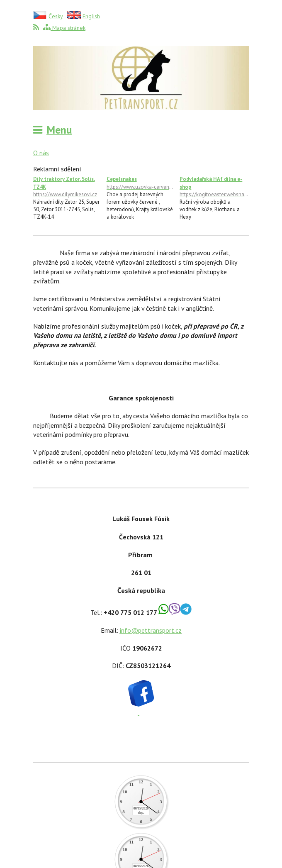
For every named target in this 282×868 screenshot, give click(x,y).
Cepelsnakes (141, 183)
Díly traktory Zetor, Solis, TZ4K (68, 187)
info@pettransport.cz (151, 630)
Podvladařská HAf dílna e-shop (214, 187)
